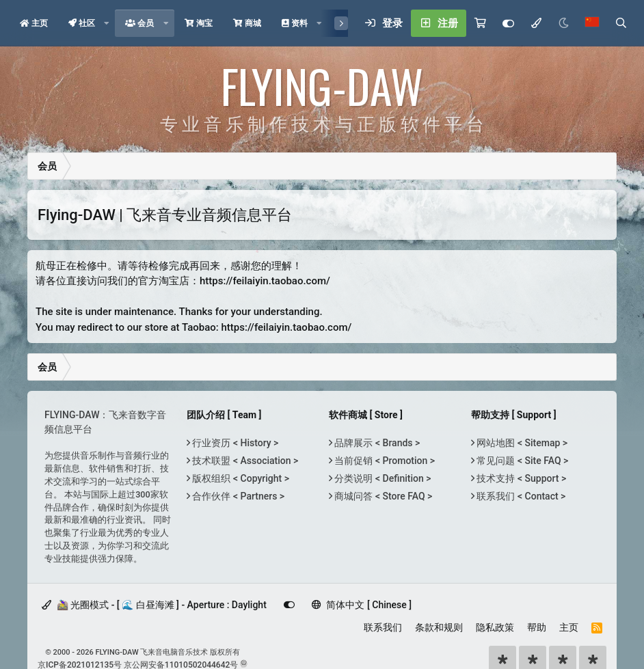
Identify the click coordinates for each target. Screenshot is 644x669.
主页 (569, 627)
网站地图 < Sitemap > (521, 443)
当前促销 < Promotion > (384, 461)
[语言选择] (592, 23)
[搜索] (621, 23)
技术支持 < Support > (520, 478)
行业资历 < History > (234, 443)
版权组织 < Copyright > (240, 478)
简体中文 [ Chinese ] (362, 605)
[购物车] (480, 23)
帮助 (537, 627)
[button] (107, 23)
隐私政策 (495, 627)
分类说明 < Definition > (381, 478)
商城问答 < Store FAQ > (382, 496)
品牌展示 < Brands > (376, 443)
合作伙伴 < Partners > (237, 496)
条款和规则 (439, 627)
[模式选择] (536, 23)
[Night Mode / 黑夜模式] (563, 23)
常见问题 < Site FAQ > (521, 461)
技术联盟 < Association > (244, 461)
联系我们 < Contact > (520, 496)
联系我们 (383, 627)
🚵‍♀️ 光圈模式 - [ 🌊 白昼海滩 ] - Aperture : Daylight (154, 605)
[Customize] (508, 23)
